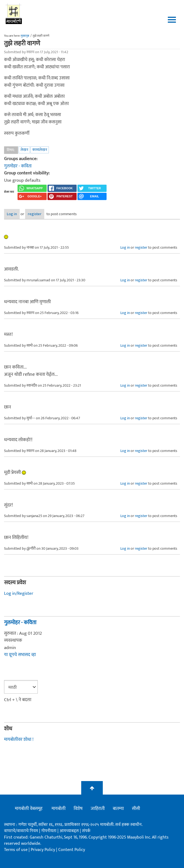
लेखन (24, 150)
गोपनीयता (49, 831)
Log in (12, 214)
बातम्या (118, 809)
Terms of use (16, 850)
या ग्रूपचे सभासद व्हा (20, 655)
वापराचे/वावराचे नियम (21, 831)
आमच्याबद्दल (70, 831)
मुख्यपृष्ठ (25, 36)
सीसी (136, 809)
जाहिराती (98, 809)
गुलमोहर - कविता (18, 166)
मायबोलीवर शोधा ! (19, 739)
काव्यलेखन (40, 150)
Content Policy (72, 850)
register (35, 214)
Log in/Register (19, 593)
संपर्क (86, 831)
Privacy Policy (43, 850)
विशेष (78, 809)
